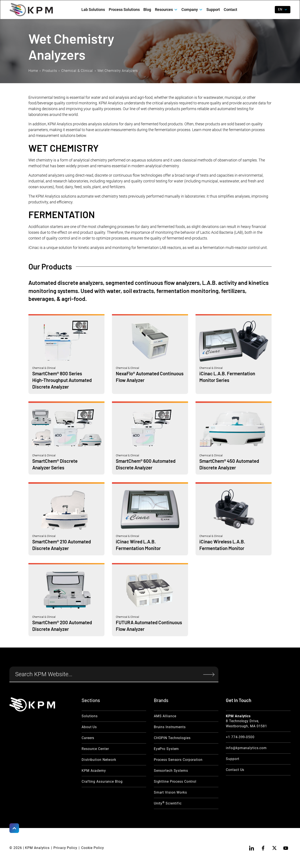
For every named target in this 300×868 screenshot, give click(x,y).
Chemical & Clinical (77, 71)
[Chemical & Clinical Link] (66, 354)
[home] (31, 10)
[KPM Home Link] (32, 704)
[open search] (268, 10)
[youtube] (286, 848)
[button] (166, 10)
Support (213, 10)
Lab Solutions (93, 10)
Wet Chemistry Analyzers (118, 71)
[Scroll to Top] (14, 828)
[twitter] (274, 848)
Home (33, 71)
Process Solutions (124, 10)
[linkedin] (251, 848)
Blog (147, 10)
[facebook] (263, 848)
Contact (230, 10)
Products (50, 71)
